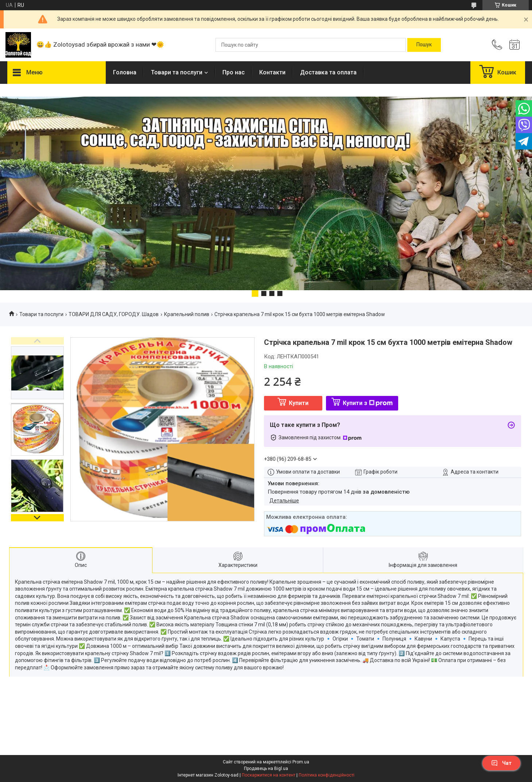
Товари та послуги (177, 72)
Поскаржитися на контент (269, 775)
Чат (501, 763)
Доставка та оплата (328, 72)
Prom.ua (301, 762)
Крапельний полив (187, 314)
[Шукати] (424, 45)
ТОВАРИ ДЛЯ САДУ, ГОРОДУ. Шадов (114, 314)
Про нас (234, 72)
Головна (125, 72)
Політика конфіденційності (327, 775)
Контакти (272, 72)
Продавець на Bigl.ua (266, 769)
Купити (299, 403)
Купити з (368, 403)
